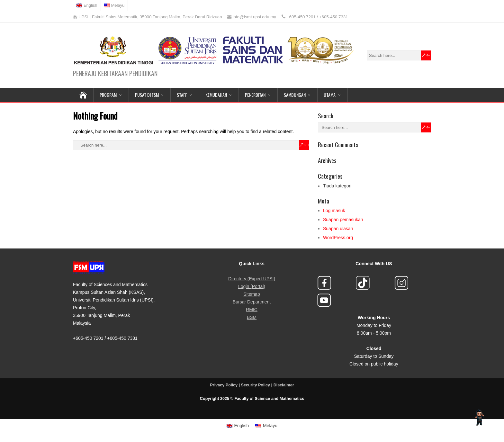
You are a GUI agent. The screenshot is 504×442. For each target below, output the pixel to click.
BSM (252, 317)
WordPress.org (338, 238)
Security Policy (256, 385)
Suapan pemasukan (343, 220)
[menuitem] (87, 5)
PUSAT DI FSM (147, 95)
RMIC (252, 310)
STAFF (182, 95)
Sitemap (252, 294)
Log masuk (334, 211)
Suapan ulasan (338, 229)
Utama (330, 95)
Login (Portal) (252, 286)
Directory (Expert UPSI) (252, 279)
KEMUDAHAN (216, 95)
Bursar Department (252, 302)
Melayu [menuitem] (270, 426)
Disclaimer (284, 385)
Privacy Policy (224, 385)
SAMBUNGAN (295, 95)
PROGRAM (108, 95)
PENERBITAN (255, 95)
